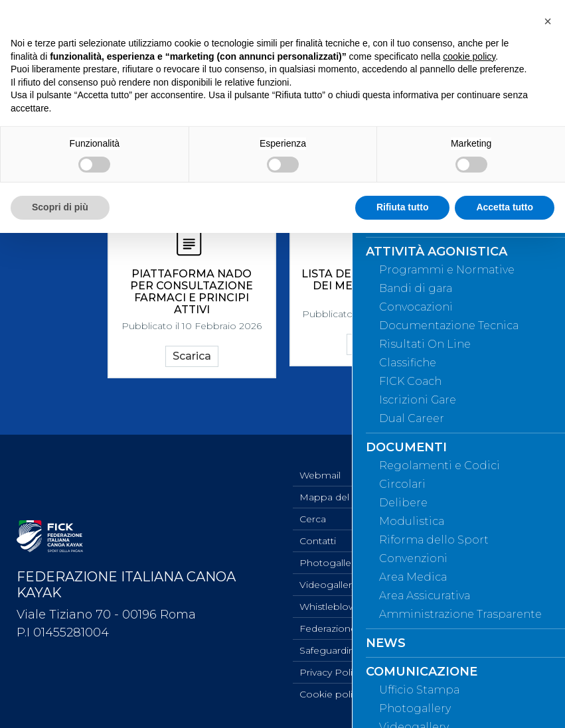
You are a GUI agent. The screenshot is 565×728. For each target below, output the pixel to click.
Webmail (320, 475)
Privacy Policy (331, 672)
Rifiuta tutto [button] (403, 207)
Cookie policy (331, 694)
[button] (548, 21)
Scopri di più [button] (60, 207)
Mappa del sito (334, 497)
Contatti (318, 541)
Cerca (313, 519)
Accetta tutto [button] (505, 207)
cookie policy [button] (469, 56)
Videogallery (328, 585)
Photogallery (329, 563)
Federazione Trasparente (356, 628)
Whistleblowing (335, 607)
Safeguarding (330, 650)
